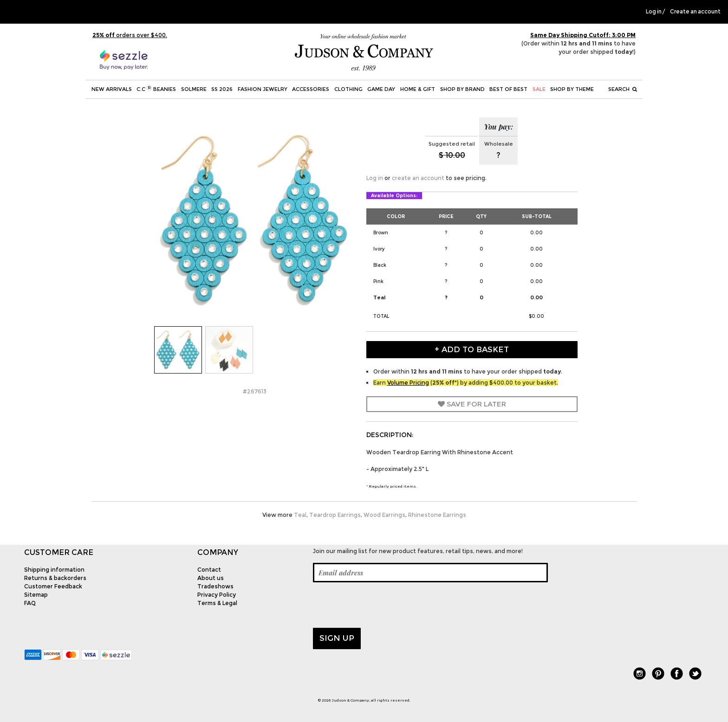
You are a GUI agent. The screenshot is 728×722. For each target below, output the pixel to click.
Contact (209, 570)
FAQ (30, 603)
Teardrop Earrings (335, 515)
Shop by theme (572, 89)
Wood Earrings (384, 515)
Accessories (311, 89)
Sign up (337, 638)
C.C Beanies (156, 89)
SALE (539, 89)
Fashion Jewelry (263, 89)
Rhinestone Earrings (437, 515)
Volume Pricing (408, 383)
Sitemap (36, 595)
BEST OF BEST (508, 89)
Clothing (348, 89)
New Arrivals (112, 89)
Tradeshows (215, 586)
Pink (378, 281)
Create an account (695, 12)
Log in (654, 12)
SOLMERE (194, 89)
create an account (418, 178)
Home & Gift (418, 89)
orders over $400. (130, 35)
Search (623, 89)
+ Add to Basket (472, 349)
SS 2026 (222, 89)
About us (211, 578)
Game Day (381, 89)
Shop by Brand (462, 89)
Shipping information (54, 570)
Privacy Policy (217, 595)
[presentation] (383, 605)
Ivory (379, 249)
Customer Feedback (53, 586)
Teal (379, 297)
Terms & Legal (217, 603)
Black (380, 265)
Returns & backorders (55, 578)
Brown (381, 233)
